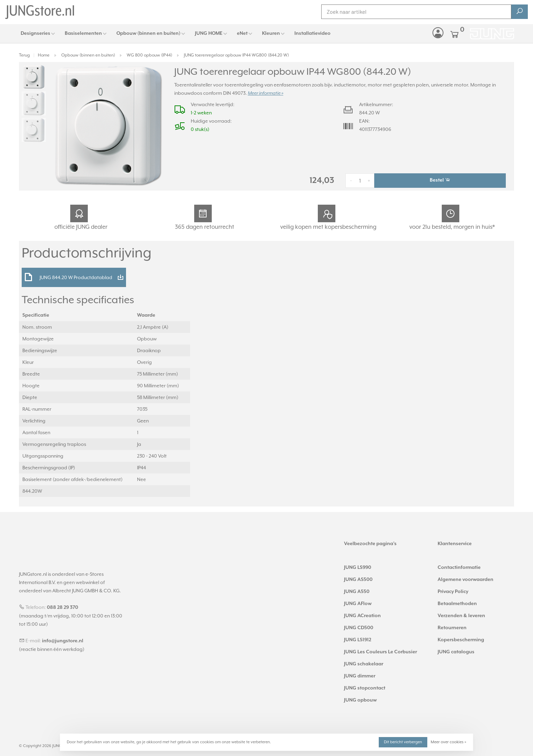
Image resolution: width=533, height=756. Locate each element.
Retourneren (452, 628)
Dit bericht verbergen (403, 742)
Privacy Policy (453, 592)
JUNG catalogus (456, 652)
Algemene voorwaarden (466, 580)
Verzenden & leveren (461, 616)
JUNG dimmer (360, 676)
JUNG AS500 (358, 580)
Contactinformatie (459, 568)
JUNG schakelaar (364, 664)
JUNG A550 (357, 592)
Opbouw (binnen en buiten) (148, 33)
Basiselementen (83, 33)
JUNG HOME (209, 33)
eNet (242, 33)
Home (44, 55)
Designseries (35, 33)
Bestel (440, 180)
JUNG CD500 (359, 628)
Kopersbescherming (461, 640)
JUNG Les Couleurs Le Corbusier (380, 652)
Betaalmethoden (457, 604)
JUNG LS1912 (358, 640)
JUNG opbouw (360, 700)
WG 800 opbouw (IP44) (149, 55)
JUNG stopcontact (365, 688)
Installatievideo (312, 33)
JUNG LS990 (358, 568)
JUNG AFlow (358, 604)
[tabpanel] (108, 125)
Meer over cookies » (448, 742)
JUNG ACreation (362, 616)
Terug (24, 55)
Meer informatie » (266, 93)
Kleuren (271, 33)
